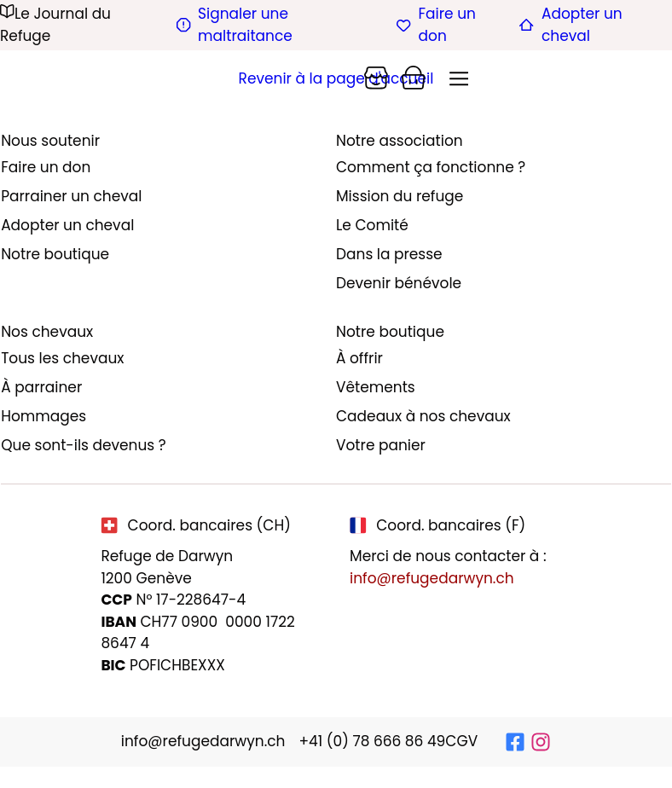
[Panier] (376, 78)
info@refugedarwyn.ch (432, 578)
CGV (461, 741)
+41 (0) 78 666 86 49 (372, 741)
